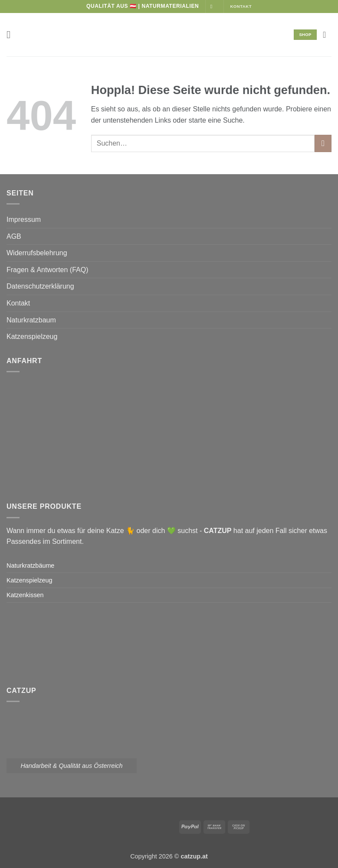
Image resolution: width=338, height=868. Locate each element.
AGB (14, 236)
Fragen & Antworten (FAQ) (48, 270)
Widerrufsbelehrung (37, 253)
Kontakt (18, 303)
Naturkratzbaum (31, 320)
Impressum (24, 219)
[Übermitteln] (323, 143)
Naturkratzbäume (30, 566)
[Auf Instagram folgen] (213, 7)
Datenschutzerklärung (40, 286)
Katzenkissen (25, 595)
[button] (12, 34)
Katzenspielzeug (32, 336)
